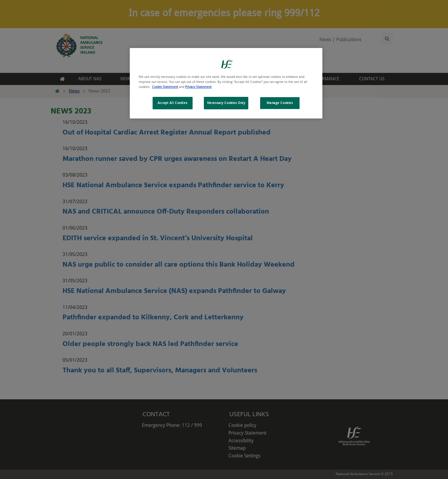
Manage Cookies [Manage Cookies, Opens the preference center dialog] (280, 103)
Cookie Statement (165, 87)
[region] (226, 83)
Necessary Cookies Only (226, 103)
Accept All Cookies (172, 103)
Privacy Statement (198, 87)
